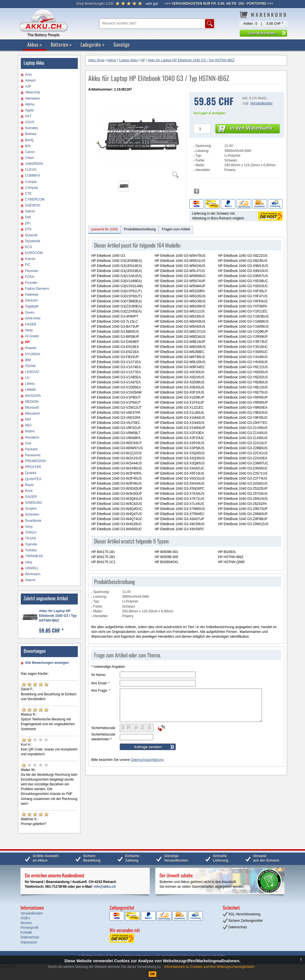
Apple (29, 110)
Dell (28, 217)
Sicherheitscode (103, 728)
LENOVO (32, 372)
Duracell (31, 235)
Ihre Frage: (101, 691)
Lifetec (30, 384)
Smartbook (33, 521)
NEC (29, 425)
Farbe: (200, 160)
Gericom (31, 300)
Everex (30, 259)
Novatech (32, 437)
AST (28, 116)
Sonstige (122, 44)
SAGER (31, 497)
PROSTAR (33, 467)
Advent (30, 80)
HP (27, 342)
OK (152, 974)
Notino (30, 431)
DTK (28, 229)
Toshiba (31, 550)
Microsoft (32, 408)
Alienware (32, 98)
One (28, 443)
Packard (31, 449)
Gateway (32, 295)
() (95, 4)
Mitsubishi (32, 413)
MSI (28, 419)
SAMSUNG (34, 503)
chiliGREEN (34, 164)
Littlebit (30, 390)
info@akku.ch (105, 887)
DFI (28, 223)
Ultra (29, 562)
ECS (29, 247)
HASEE (31, 324)
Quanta (30, 473)
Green (30, 313)
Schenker (32, 514)
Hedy (29, 330)
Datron (30, 211)
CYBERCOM (35, 199)
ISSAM (30, 366)
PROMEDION (35, 461)
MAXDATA (33, 396)
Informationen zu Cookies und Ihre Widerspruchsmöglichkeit (209, 967)
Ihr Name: (99, 675)
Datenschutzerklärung (147, 760)
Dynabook (33, 241)
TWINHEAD (34, 556)
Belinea (31, 134)
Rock (29, 491)
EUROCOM (34, 253)
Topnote (31, 544)
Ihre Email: (100, 683)
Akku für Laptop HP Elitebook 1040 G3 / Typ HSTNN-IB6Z (58, 616)
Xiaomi (30, 580)
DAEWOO (33, 205)
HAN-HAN (33, 318)
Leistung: (202, 151)
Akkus (35, 44)
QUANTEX (33, 479)
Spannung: (204, 146)
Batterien (61, 44)
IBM (28, 360)
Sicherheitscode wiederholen (103, 737)
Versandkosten (261, 103)
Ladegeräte (93, 44)
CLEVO (31, 170)
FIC (28, 265)
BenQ (29, 140)
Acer (29, 75)
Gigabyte (32, 306)
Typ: (199, 156)
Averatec (32, 128)
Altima (30, 104)
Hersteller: (203, 170)
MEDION (32, 402)
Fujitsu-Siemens (37, 289)
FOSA (30, 277)
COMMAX (33, 176)
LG (27, 378)
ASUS (30, 122)
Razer (29, 485)
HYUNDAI (33, 354)
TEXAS (30, 538)
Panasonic (33, 455)
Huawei (31, 348)
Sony (29, 527)
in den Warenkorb (251, 128)
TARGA (31, 532)
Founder (31, 283)
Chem (29, 158)
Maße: (200, 165)
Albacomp (32, 92)
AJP (28, 86)
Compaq (31, 188)
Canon (30, 152)
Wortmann (33, 574)
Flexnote (31, 271)
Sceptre (31, 509)
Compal (31, 182)
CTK (28, 194)
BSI (28, 146)
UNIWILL (32, 568)
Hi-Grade (32, 336)
